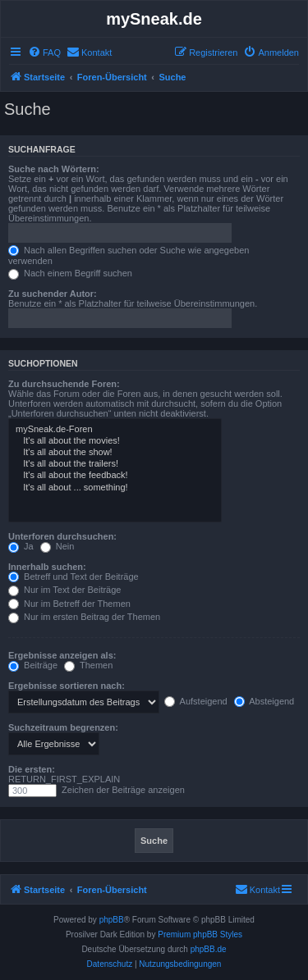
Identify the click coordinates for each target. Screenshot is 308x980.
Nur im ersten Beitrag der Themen (84, 617)
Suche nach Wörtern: (54, 169)
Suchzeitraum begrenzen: (63, 727)
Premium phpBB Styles (200, 934)
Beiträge (33, 665)
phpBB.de (209, 949)
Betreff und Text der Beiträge (74, 577)
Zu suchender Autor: (53, 294)
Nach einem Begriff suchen (70, 273)
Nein (57, 546)
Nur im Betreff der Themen (69, 604)
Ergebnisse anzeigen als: (62, 655)
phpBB (112, 920)
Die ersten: (32, 769)
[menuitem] (44, 52)
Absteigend (264, 701)
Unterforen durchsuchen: (62, 536)
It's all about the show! (115, 453)
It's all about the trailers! (115, 464)
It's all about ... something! (115, 488)
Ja (21, 546)
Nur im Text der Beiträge (64, 590)
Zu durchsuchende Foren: (64, 384)
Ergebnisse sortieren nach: (67, 686)
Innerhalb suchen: (47, 567)
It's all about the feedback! (115, 476)
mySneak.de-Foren (115, 430)
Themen (88, 665)
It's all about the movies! (115, 441)
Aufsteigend (196, 701)
